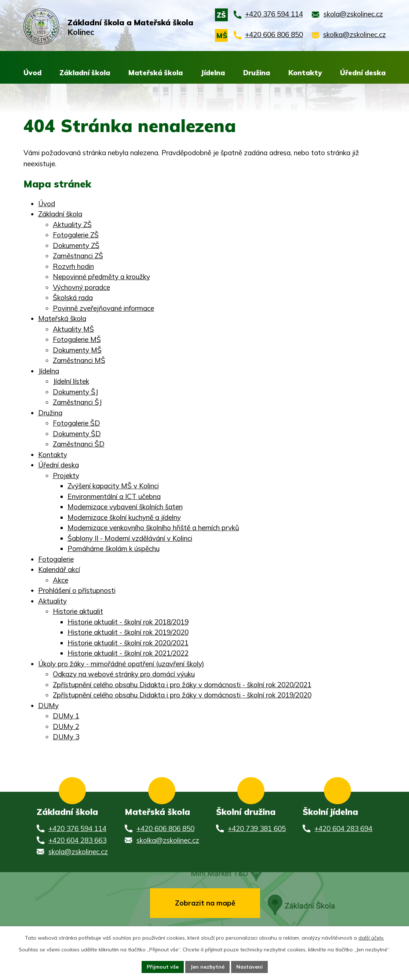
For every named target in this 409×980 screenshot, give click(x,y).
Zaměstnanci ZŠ (78, 256)
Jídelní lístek (71, 381)
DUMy (48, 706)
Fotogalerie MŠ (77, 339)
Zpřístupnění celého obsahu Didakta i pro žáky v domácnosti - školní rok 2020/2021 (182, 685)
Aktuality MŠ (73, 329)
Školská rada (73, 298)
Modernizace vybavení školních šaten (125, 507)
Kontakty (53, 455)
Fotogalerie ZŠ (76, 235)
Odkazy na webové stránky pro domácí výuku (124, 674)
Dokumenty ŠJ (75, 392)
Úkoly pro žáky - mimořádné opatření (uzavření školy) (121, 664)
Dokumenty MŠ (77, 350)
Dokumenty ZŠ (76, 245)
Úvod (47, 204)
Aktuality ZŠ (72, 225)
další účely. (371, 938)
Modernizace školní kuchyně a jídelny (124, 517)
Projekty (66, 476)
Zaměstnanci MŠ (79, 360)
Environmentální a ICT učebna (114, 496)
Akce (61, 580)
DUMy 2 (66, 726)
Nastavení (249, 967)
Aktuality (52, 601)
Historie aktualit (78, 611)
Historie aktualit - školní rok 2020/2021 (128, 643)
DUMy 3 (66, 737)
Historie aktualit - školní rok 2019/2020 (128, 632)
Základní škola (60, 214)
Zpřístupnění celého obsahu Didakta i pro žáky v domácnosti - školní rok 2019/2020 (182, 695)
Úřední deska (59, 465)
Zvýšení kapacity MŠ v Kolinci (113, 486)
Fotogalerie (56, 559)
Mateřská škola (62, 318)
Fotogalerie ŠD (76, 423)
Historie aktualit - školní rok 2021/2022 (128, 653)
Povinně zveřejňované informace (103, 308)
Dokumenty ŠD (77, 434)
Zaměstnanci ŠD (79, 444)
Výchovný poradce (81, 287)
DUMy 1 (66, 716)
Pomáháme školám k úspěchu (114, 549)
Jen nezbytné (207, 967)
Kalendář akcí (59, 569)
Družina (50, 413)
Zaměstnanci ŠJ (77, 402)
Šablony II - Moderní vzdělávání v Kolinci (130, 538)
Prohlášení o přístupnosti (77, 590)
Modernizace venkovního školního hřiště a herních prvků (153, 528)
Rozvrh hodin (73, 266)
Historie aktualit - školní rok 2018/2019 (128, 622)
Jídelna (49, 371)
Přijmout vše (163, 967)
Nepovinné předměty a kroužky (101, 277)
